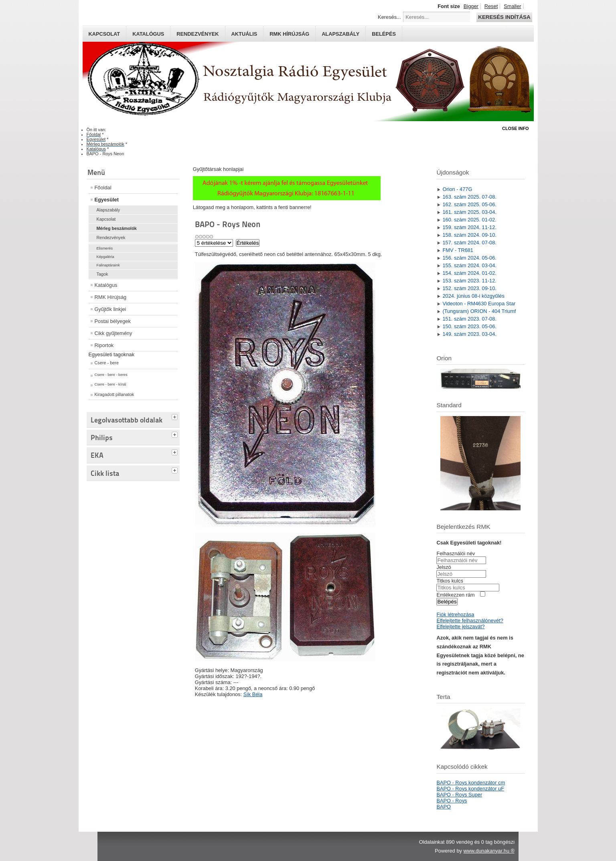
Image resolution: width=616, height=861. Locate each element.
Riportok (104, 345)
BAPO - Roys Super (459, 795)
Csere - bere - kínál (110, 384)
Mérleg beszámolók (117, 228)
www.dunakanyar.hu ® (489, 851)
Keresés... (389, 17)
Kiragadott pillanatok (114, 394)
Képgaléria (105, 257)
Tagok (102, 274)
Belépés (384, 34)
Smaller (512, 6)
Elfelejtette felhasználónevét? (470, 620)
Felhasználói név (456, 553)
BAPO (444, 807)
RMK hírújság (289, 34)
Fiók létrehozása (455, 614)
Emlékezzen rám (455, 595)
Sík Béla (253, 694)
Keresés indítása (504, 17)
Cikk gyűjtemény (113, 333)
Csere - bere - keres (111, 375)
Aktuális (244, 34)
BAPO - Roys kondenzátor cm (471, 783)
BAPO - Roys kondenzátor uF (470, 789)
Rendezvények (198, 34)
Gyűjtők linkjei (110, 309)
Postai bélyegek (113, 321)
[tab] (176, 416)
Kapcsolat (104, 34)
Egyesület (107, 200)
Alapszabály (340, 34)
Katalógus (148, 34)
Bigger (471, 6)
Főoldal (103, 188)
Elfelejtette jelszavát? (460, 626)
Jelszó (444, 567)
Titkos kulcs (450, 581)
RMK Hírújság (111, 297)
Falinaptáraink (108, 265)
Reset (491, 6)
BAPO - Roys (452, 801)
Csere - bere (107, 363)
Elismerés (105, 248)
